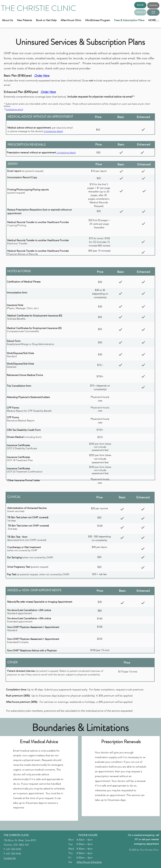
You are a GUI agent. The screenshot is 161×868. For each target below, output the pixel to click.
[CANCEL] (153, 5)
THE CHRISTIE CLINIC (39, 8)
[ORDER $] (140, 12)
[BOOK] (140, 5)
